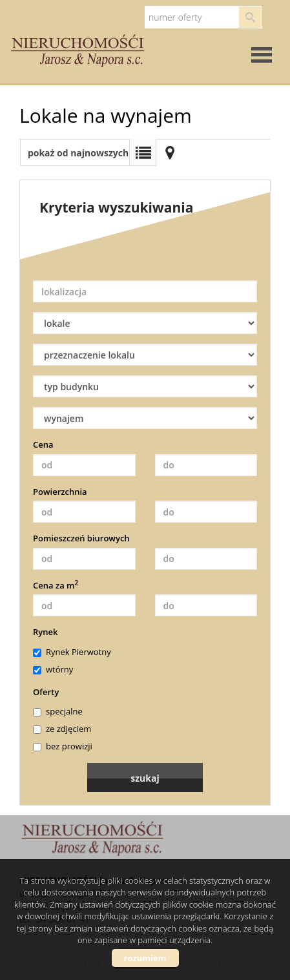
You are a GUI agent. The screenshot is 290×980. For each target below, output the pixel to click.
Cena (43, 444)
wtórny (53, 669)
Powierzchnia (60, 492)
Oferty (46, 692)
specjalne (58, 711)
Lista (143, 152)
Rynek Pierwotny (72, 652)
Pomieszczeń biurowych (81, 538)
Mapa (170, 152)
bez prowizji (63, 746)
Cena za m (56, 585)
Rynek (45, 632)
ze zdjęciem (62, 729)
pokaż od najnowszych (78, 153)
